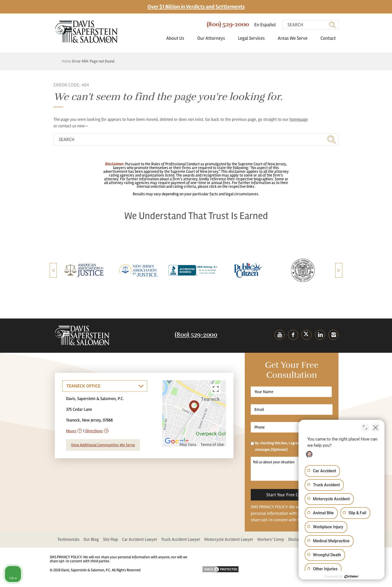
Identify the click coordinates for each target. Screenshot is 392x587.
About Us (178, 38)
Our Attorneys (214, 38)
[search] (310, 25)
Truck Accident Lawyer (181, 539)
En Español (265, 25)
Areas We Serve (295, 38)
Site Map (110, 539)
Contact (328, 38)
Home (67, 61)
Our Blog (91, 539)
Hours (71, 431)
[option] (85, 270)
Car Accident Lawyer (140, 539)
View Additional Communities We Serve (103, 445)
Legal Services (254, 38)
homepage (299, 119)
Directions (94, 431)
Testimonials (68, 539)
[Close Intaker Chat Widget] (375, 427)
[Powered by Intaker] (349, 576)
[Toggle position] (365, 427)
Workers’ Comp (271, 539)
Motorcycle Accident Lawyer (229, 539)
